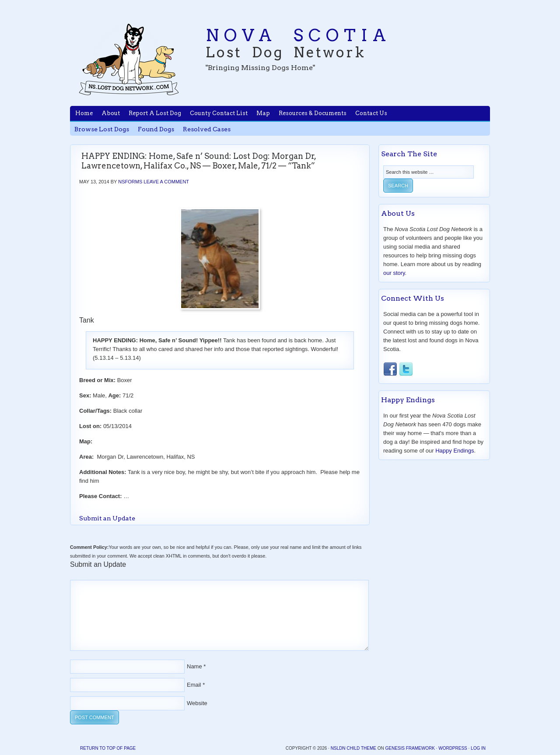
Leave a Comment (166, 182)
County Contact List (219, 113)
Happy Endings (455, 451)
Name (194, 666)
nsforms (130, 182)
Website (197, 703)
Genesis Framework (410, 748)
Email (194, 685)
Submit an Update (107, 518)
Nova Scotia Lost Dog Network (129, 59)
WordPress (453, 748)
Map (263, 113)
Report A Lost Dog (155, 113)
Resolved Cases (207, 129)
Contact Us (371, 113)
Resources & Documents (313, 113)
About (111, 113)
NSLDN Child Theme (353, 748)
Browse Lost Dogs (102, 129)
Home (84, 113)
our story (394, 273)
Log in (478, 748)
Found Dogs (156, 129)
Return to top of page (108, 748)
